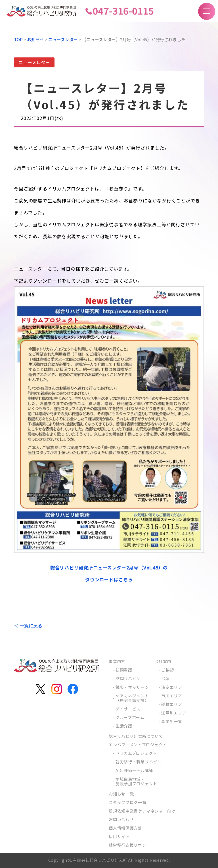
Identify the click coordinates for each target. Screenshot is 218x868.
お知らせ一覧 (121, 794)
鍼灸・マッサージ (132, 687)
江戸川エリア (174, 713)
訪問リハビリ (128, 678)
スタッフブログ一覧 (127, 802)
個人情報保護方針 (125, 828)
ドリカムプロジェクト (136, 753)
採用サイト (119, 836)
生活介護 (124, 726)
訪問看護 (124, 670)
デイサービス (128, 709)
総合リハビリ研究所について (136, 736)
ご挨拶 (167, 670)
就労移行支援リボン (127, 845)
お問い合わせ (121, 819)
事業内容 (117, 661)
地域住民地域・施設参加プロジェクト (136, 781)
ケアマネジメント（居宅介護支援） (132, 698)
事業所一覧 (172, 721)
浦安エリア (172, 687)
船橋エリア (172, 704)
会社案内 (163, 661)
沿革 (165, 678)
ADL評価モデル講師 (134, 770)
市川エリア (172, 696)
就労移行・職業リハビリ (139, 762)
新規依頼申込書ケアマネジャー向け (142, 811)
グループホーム (130, 717)
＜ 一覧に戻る (28, 625)
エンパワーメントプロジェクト (138, 745)
